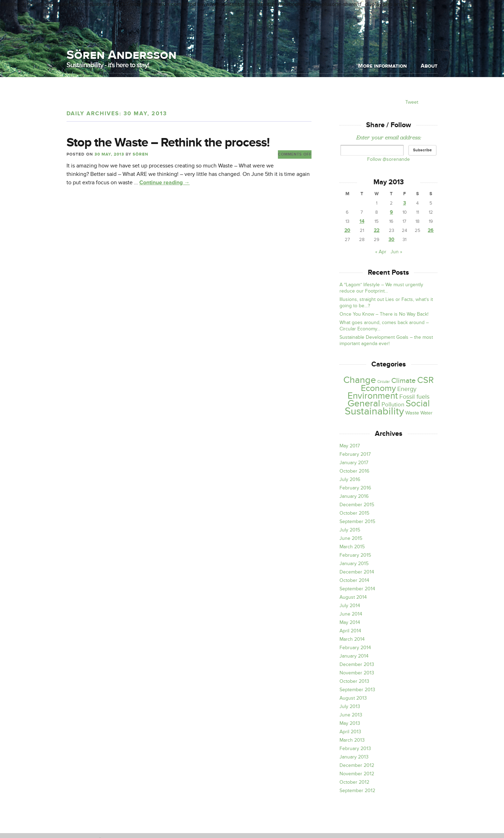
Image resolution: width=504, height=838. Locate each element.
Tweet (412, 102)
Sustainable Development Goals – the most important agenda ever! (386, 340)
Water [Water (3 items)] (426, 413)
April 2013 (350, 732)
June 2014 (351, 614)
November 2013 (357, 673)
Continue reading (164, 183)
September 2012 (357, 791)
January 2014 (354, 656)
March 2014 (352, 639)
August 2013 (353, 698)
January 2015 (354, 564)
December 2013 (357, 664)
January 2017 (354, 463)
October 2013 (354, 681)
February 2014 (355, 648)
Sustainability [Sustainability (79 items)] (374, 411)
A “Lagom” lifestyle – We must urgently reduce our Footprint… (381, 288)
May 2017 (350, 446)
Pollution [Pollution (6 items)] (393, 404)
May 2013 (350, 723)
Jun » (396, 252)
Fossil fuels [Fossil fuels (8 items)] (414, 397)
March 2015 (352, 547)
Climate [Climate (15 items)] (404, 381)
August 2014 (353, 597)
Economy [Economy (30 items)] (378, 388)
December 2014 (357, 572)
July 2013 (350, 706)
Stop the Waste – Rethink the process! (168, 143)
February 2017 (355, 454)
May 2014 (350, 622)
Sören (141, 154)
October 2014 (354, 580)
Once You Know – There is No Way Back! (384, 314)
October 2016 (354, 471)
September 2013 (357, 690)
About (429, 66)
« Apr (381, 252)
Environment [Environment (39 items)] (373, 396)
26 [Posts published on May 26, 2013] (431, 230)
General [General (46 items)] (364, 404)
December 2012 (357, 765)
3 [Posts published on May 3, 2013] (405, 203)
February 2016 (355, 488)
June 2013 (351, 715)
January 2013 (354, 757)
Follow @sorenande (388, 159)
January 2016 (354, 496)
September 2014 (357, 589)
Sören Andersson (121, 55)
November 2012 (357, 774)
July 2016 (350, 479)
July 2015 (350, 530)
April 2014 (350, 631)
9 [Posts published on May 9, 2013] (391, 212)
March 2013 (352, 740)
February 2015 (355, 555)
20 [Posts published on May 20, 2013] (347, 230)
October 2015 (354, 513)
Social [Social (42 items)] (418, 404)
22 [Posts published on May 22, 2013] (377, 230)
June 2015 (351, 538)
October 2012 (354, 782)
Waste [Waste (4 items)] (412, 413)
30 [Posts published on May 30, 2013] (391, 239)
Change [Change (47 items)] (360, 380)
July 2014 (350, 606)
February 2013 (355, 748)
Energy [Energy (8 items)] (407, 389)
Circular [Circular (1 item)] (384, 382)
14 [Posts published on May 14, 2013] (362, 221)
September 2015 (357, 521)
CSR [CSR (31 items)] (425, 380)
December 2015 (357, 505)
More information (382, 66)
